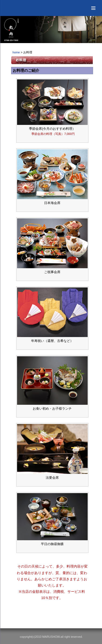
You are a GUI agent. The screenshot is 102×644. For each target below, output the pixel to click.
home (16, 52)
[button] (93, 8)
